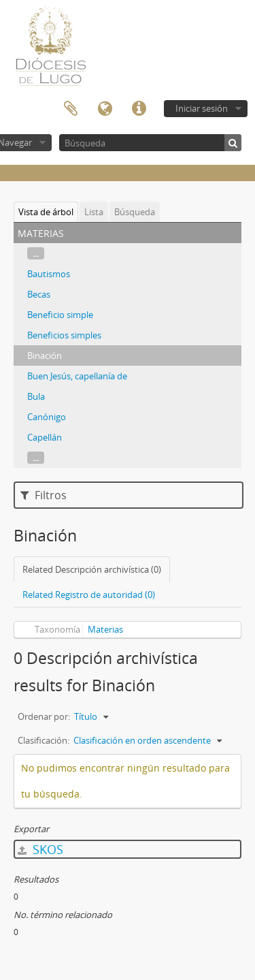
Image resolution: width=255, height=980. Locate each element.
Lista (94, 212)
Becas (39, 294)
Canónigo (47, 417)
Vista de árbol (46, 212)
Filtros (44, 495)
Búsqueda (135, 212)
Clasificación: (44, 740)
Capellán (45, 437)
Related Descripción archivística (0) (92, 569)
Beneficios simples (64, 335)
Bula (36, 396)
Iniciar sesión (202, 108)
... (36, 253)
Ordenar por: (44, 716)
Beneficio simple (60, 315)
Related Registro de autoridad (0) (89, 595)
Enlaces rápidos (139, 109)
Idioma (105, 109)
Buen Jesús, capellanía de (77, 376)
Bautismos (49, 274)
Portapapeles (71, 109)
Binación (45, 355)
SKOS (40, 849)
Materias (105, 629)
